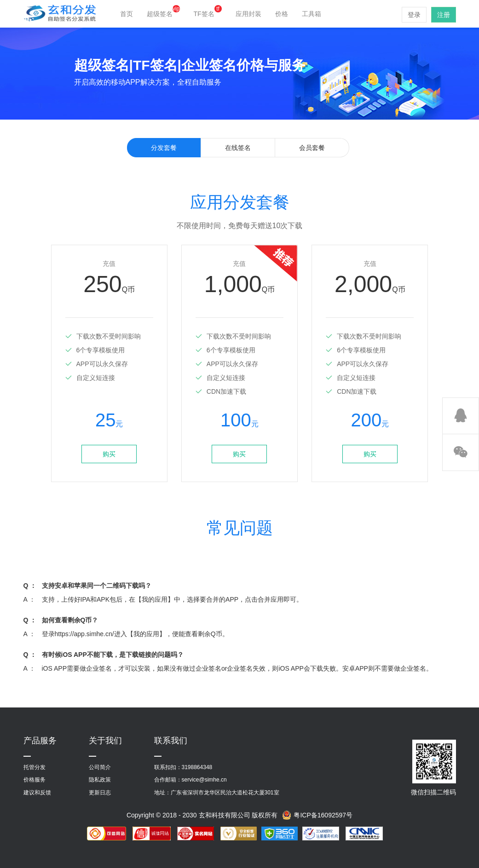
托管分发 (35, 767)
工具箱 (312, 14)
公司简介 (100, 767)
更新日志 (100, 793)
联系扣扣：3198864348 (183, 767)
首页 (127, 14)
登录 (414, 15)
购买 (109, 454)
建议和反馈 (37, 793)
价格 (282, 14)
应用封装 (248, 14)
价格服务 (35, 780)
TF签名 (208, 14)
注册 (444, 15)
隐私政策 (100, 780)
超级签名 (163, 14)
